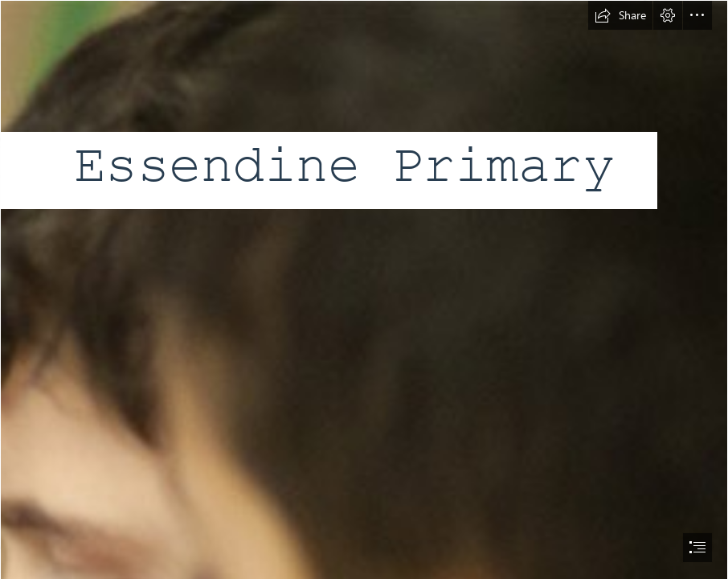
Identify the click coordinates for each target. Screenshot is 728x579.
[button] (620, 15)
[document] (364, 289)
